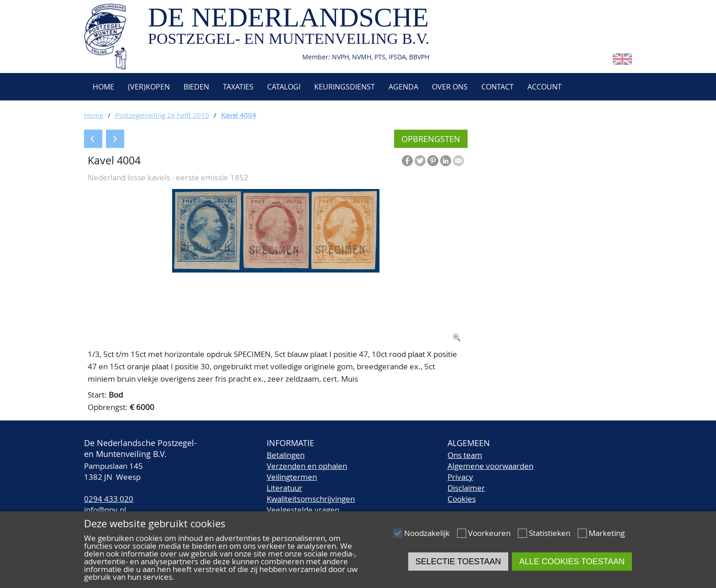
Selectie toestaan (458, 562)
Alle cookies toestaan (572, 562)
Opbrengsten (431, 139)
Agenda (403, 87)
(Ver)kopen (149, 87)
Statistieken (550, 533)
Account (545, 87)
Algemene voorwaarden (490, 466)
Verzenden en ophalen (307, 466)
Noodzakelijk (427, 533)
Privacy (460, 477)
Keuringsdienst (345, 87)
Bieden (196, 87)
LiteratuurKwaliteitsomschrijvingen (311, 493)
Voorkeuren (489, 533)
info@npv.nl (105, 510)
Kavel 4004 (239, 115)
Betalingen (286, 455)
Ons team (465, 455)
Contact (498, 87)
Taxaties (238, 87)
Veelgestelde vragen (303, 510)
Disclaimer (466, 488)
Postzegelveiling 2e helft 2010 (162, 115)
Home (103, 87)
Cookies (462, 499)
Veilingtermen (292, 477)
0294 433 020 (109, 499)
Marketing (607, 533)
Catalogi (284, 87)
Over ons (450, 87)
